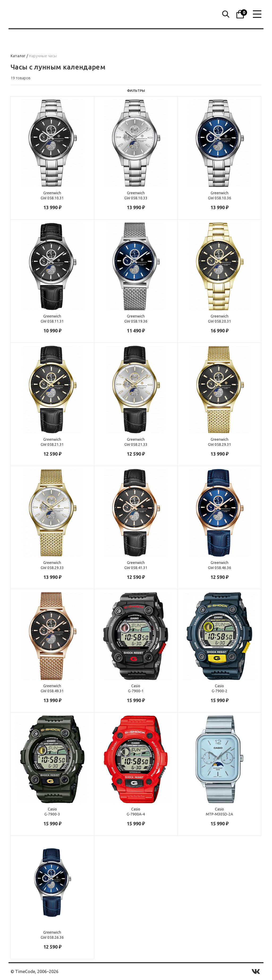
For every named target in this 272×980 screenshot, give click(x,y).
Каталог (18, 56)
